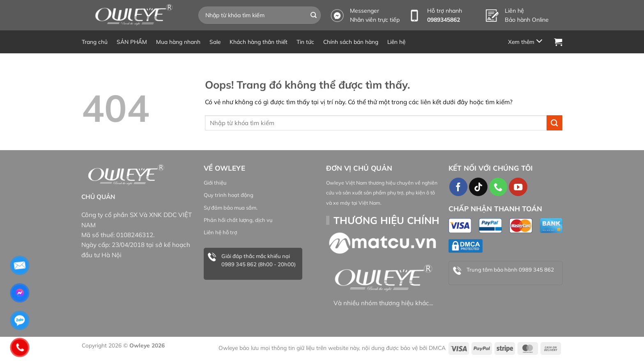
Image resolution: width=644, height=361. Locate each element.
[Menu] (527, 42)
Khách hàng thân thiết (259, 42)
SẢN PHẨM (132, 42)
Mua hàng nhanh (178, 42)
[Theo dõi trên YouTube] (518, 187)
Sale (215, 42)
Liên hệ (396, 42)
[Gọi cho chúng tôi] (498, 187)
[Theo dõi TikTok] (478, 187)
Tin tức (305, 42)
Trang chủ (95, 42)
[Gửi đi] (314, 15)
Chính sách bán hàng (351, 42)
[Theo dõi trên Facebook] (458, 187)
